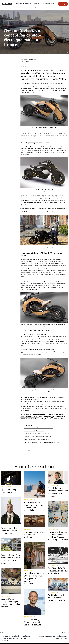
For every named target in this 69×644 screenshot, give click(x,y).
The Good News (49, 4)
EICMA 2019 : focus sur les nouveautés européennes (36, 440)
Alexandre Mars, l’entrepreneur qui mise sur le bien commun (34, 622)
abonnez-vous (64, 4)
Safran (45, 195)
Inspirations (37, 4)
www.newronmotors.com (30, 417)
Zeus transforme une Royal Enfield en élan (34, 431)
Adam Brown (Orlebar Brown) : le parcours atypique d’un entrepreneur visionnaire (34, 578)
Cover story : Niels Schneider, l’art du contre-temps (9, 531)
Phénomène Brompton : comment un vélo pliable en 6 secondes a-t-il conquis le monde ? (58, 537)
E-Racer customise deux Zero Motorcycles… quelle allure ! (37, 437)
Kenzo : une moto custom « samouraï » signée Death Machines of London (41, 442)
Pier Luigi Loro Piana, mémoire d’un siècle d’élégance (34, 534)
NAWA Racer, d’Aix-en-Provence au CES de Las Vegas (36, 434)
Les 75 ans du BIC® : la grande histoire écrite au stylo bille (58, 571)
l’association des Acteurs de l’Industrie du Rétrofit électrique (50, 409)
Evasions (28, 4)
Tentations (19, 4)
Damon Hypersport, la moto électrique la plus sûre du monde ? (39, 428)
